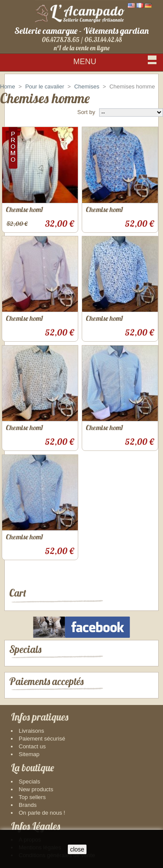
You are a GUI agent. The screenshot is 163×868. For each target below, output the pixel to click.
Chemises (87, 86)
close (77, 849)
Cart (18, 593)
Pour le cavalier (45, 86)
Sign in (145, 78)
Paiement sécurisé (42, 739)
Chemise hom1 (24, 209)
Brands (28, 805)
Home (8, 86)
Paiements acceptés (46, 681)
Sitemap (29, 754)
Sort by (86, 112)
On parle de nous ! (42, 813)
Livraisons (32, 731)
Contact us (32, 746)
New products (36, 789)
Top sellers (32, 797)
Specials (25, 649)
